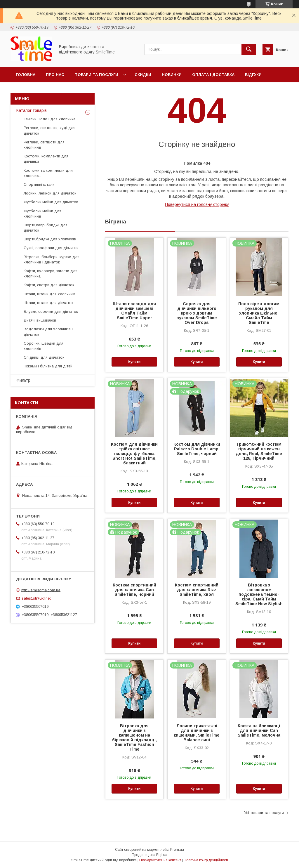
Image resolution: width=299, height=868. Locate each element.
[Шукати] (249, 49)
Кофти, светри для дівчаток (49, 285)
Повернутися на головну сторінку (197, 204)
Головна (26, 75)
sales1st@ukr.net (36, 598)
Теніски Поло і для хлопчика (50, 119)
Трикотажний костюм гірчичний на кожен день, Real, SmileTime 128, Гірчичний (259, 451)
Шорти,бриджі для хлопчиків (50, 239)
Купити (134, 362)
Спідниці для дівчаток (44, 357)
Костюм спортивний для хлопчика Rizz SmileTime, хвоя (197, 590)
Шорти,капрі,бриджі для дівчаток (46, 228)
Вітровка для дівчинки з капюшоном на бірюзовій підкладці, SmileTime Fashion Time (134, 737)
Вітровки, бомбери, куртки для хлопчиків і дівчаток (52, 259)
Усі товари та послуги (264, 813)
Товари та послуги (97, 75)
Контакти (27, 90)
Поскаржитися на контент (160, 860)
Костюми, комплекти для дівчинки (46, 159)
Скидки (143, 75)
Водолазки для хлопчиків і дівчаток (48, 332)
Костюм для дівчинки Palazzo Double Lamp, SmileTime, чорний (197, 449)
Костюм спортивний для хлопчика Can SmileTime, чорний (134, 590)
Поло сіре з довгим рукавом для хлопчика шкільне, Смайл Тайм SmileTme (259, 313)
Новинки (172, 75)
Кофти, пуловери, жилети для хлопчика (51, 274)
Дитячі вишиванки (40, 320)
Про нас (55, 75)
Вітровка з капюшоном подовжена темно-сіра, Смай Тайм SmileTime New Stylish (259, 594)
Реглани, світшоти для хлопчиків (44, 145)
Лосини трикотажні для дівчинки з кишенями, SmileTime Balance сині (197, 733)
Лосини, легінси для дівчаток (50, 193)
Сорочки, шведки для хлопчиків (44, 346)
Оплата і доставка (213, 75)
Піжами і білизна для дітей (48, 366)
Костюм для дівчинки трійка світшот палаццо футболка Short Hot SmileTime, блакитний (134, 454)
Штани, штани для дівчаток (48, 303)
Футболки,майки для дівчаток (51, 202)
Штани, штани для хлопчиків (49, 294)
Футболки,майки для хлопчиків (42, 214)
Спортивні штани (39, 184)
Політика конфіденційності (206, 860)
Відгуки (253, 75)
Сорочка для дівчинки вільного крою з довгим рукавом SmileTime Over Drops (197, 313)
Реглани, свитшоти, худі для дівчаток (49, 130)
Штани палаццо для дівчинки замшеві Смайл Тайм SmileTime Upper (134, 311)
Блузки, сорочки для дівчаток (51, 311)
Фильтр (23, 380)
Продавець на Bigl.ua (149, 855)
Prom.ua (177, 850)
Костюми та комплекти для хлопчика (48, 173)
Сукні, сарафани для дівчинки (51, 248)
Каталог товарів (32, 110)
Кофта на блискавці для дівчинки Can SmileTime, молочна (259, 730)
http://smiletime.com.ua (41, 590)
